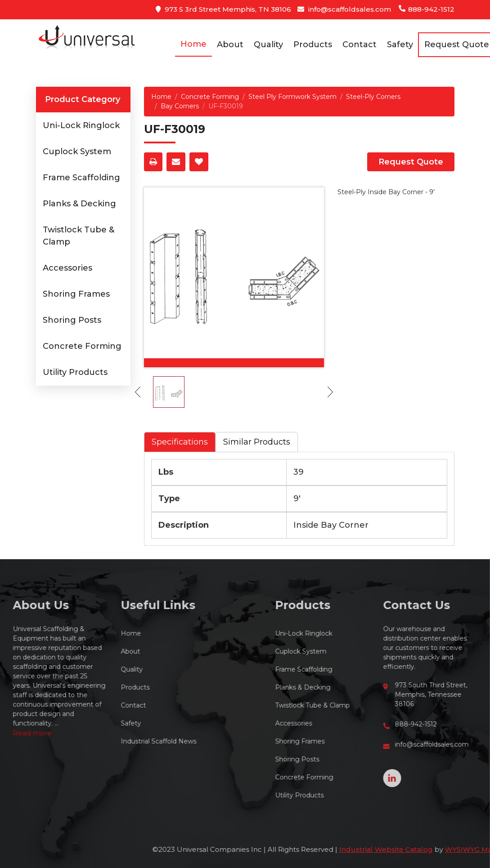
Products (313, 45)
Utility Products (75, 372)
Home (193, 44)
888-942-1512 (426, 9)
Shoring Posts (72, 320)
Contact (360, 45)
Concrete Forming (82, 346)
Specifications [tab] (180, 442)
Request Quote (411, 162)
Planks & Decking (79, 204)
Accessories (67, 268)
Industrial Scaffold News (101, 741)
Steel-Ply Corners (373, 97)
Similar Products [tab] (257, 442)
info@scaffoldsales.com (344, 9)
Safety (400, 45)
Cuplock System (77, 151)
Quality (268, 45)
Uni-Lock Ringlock (81, 125)
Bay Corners (180, 106)
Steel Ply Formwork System (292, 97)
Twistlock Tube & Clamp (369, 705)
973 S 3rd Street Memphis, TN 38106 (223, 9)
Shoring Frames (76, 294)
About (230, 45)
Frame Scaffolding (81, 178)
